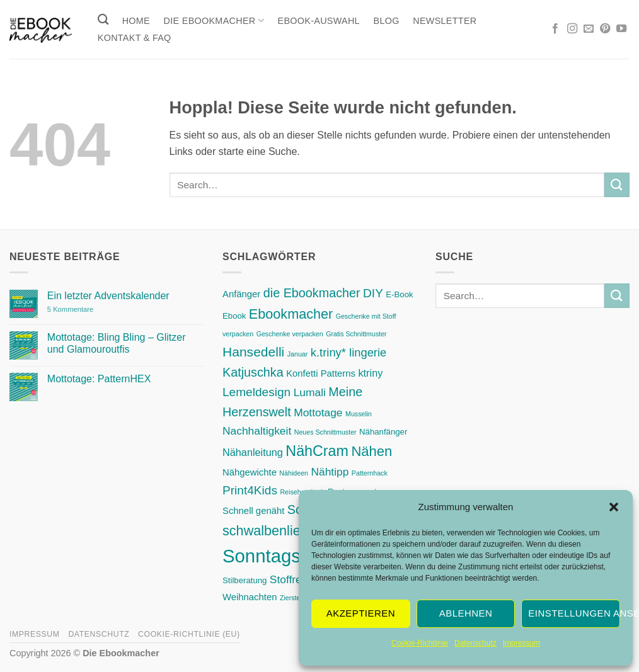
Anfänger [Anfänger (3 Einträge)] (241, 294)
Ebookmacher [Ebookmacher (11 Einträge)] (291, 314)
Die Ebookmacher (214, 20)
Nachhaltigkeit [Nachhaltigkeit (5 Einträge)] (257, 431)
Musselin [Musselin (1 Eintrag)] (359, 414)
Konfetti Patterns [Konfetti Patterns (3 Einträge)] (321, 373)
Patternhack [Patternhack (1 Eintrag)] (370, 473)
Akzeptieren (361, 613)
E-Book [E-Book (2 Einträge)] (399, 294)
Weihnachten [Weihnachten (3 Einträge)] (250, 597)
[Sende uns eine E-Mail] (589, 29)
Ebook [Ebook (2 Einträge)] (234, 316)
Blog (387, 21)
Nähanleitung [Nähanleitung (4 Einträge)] (253, 452)
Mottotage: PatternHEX (99, 379)
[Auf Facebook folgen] (555, 29)
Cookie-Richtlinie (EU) (189, 634)
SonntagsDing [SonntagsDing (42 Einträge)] (280, 556)
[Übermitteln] (617, 185)
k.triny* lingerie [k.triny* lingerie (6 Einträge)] (349, 352)
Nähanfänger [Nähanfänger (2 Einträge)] (383, 432)
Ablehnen (466, 613)
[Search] (103, 20)
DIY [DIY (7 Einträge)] (373, 293)
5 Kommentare (96, 310)
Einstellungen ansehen (574, 613)
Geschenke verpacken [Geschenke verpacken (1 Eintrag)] (290, 334)
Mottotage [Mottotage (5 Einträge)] (318, 413)
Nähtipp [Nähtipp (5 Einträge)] (330, 472)
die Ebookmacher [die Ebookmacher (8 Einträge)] (312, 293)
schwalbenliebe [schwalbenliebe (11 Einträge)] (269, 531)
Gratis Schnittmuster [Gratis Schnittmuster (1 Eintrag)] (356, 334)
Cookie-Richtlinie (420, 643)
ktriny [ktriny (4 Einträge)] (370, 373)
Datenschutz (475, 643)
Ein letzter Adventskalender (108, 296)
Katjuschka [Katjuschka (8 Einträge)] (253, 372)
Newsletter (445, 21)
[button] (614, 507)
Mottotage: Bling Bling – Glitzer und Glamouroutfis (117, 343)
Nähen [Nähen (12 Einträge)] (371, 451)
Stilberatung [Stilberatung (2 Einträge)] (245, 580)
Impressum (521, 643)
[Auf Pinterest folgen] (605, 29)
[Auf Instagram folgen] (572, 29)
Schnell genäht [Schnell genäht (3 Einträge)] (253, 511)
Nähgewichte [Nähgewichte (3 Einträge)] (250, 472)
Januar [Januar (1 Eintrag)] (298, 354)
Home (136, 21)
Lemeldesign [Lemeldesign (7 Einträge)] (256, 392)
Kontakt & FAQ (135, 38)
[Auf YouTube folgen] (621, 29)
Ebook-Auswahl (319, 21)
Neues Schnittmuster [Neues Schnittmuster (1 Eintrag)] (325, 432)
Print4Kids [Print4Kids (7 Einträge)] (250, 490)
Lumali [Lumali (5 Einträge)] (310, 392)
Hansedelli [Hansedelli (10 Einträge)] (253, 352)
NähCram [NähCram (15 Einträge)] (317, 451)
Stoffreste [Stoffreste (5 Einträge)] (293, 579)
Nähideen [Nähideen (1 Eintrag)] (294, 473)
